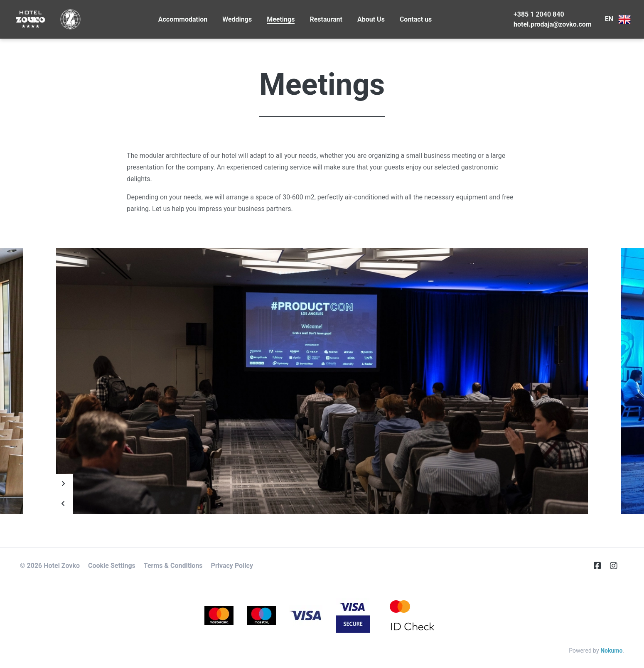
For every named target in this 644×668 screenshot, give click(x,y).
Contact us (416, 19)
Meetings (281, 19)
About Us (371, 19)
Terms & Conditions (173, 566)
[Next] (63, 484)
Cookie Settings (112, 566)
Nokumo (611, 651)
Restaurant (326, 19)
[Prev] (63, 504)
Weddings (237, 19)
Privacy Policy (232, 566)
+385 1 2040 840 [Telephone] (539, 14)
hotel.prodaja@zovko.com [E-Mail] (553, 24)
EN (618, 20)
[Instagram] (617, 566)
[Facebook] (601, 566)
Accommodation (183, 19)
